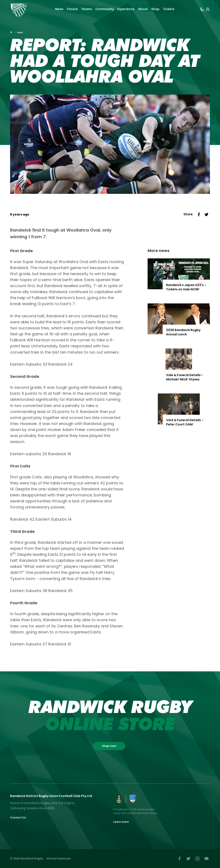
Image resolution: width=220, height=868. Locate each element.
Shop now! (109, 746)
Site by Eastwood (59, 858)
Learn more (121, 822)
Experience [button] (126, 9)
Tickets (169, 9)
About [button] (143, 9)
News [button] (59, 9)
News (20, 32)
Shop (155, 9)
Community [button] (105, 9)
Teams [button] (87, 9)
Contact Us (18, 818)
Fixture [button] (72, 9)
